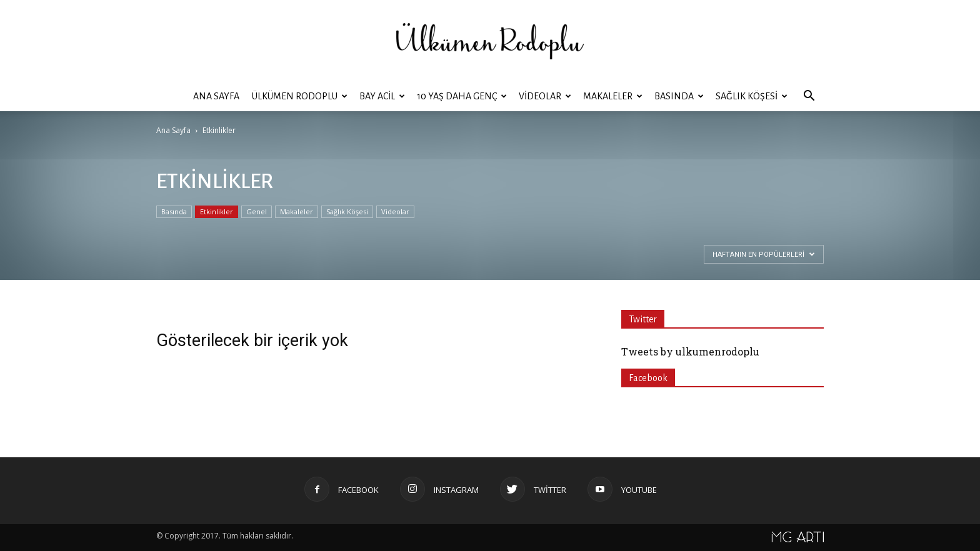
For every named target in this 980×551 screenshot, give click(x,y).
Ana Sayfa (216, 96)
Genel (257, 211)
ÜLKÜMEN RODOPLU (300, 96)
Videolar (545, 96)
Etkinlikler (217, 211)
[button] (809, 96)
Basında (679, 96)
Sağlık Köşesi (752, 96)
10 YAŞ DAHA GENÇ (462, 96)
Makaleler (613, 96)
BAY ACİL (382, 96)
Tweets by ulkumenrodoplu (690, 351)
